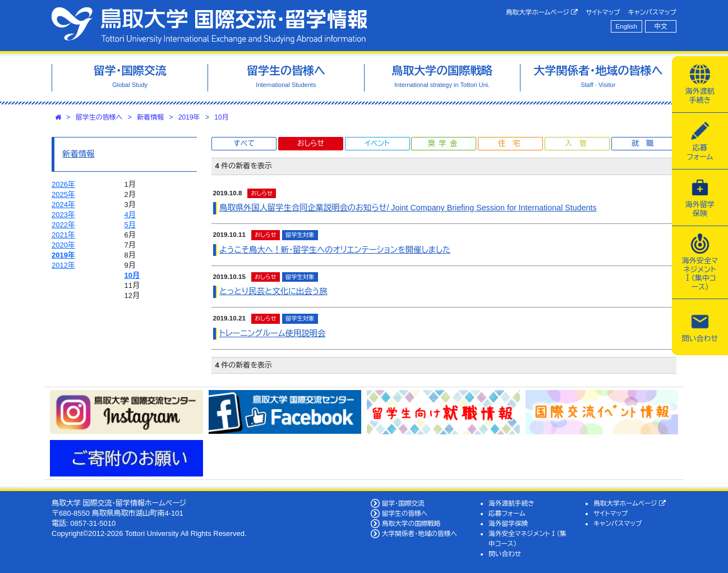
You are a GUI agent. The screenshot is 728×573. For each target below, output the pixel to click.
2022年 (63, 225)
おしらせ (311, 143)
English (626, 26)
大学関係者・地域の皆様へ (420, 533)
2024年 (63, 205)
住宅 (513, 143)
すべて (244, 143)
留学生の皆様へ (99, 117)
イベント (377, 143)
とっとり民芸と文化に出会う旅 (273, 291)
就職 (646, 143)
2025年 (63, 194)
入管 (579, 143)
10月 (221, 117)
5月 (130, 225)
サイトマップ (603, 12)
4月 (130, 215)
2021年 (63, 235)
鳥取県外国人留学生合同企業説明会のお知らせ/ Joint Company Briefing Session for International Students (408, 208)
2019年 (189, 117)
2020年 (63, 245)
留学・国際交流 (403, 503)
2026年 (63, 184)
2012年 (63, 265)
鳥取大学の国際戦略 (411, 523)
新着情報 (150, 117)
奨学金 (444, 143)
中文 (661, 26)
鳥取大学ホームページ (542, 12)
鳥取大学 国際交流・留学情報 (209, 26)
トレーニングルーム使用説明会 (272, 333)
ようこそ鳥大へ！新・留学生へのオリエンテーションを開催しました (335, 250)
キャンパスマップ (652, 12)
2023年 (63, 215)
